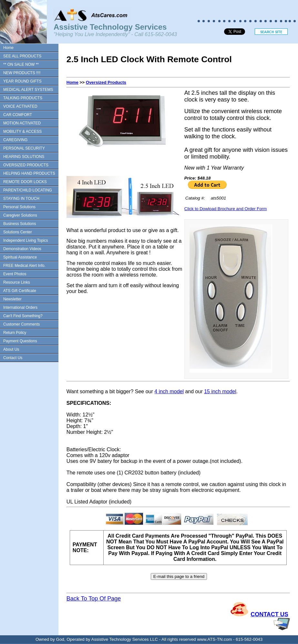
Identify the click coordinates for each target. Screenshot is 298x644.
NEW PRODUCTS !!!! (22, 73)
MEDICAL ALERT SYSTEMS (28, 90)
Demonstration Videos (22, 249)
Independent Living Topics (26, 240)
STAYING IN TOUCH (21, 199)
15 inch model (220, 391)
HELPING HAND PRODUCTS (29, 173)
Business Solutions (20, 224)
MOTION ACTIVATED (22, 123)
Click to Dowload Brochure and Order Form (226, 209)
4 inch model (169, 391)
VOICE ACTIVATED (20, 106)
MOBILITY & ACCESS (22, 132)
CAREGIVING (15, 140)
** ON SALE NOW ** (21, 64)
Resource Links (17, 282)
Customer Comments (21, 324)
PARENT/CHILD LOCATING (28, 190)
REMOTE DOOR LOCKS (25, 182)
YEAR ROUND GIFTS (22, 81)
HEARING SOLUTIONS (24, 157)
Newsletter (12, 299)
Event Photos (15, 274)
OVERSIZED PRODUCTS (26, 165)
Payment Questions (20, 341)
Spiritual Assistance (20, 257)
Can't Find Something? (23, 316)
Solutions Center (18, 232)
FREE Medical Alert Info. (24, 266)
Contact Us (13, 358)
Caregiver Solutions (20, 215)
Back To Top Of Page (94, 599)
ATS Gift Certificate (20, 291)
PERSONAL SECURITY (24, 148)
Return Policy (15, 333)
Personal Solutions (19, 207)
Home (8, 48)
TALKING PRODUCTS (23, 98)
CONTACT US (269, 614)
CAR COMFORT (18, 115)
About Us (11, 349)
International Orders (20, 307)
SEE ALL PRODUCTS (22, 56)
